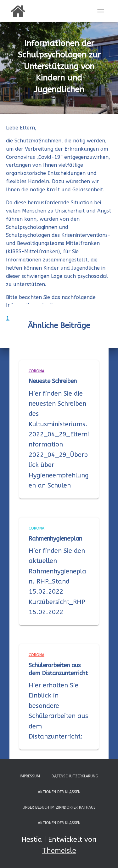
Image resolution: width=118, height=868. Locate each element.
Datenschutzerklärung (75, 776)
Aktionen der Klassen (59, 792)
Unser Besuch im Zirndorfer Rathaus (59, 807)
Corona (37, 371)
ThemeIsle (59, 851)
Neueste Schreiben (53, 381)
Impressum (30, 776)
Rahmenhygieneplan (55, 539)
